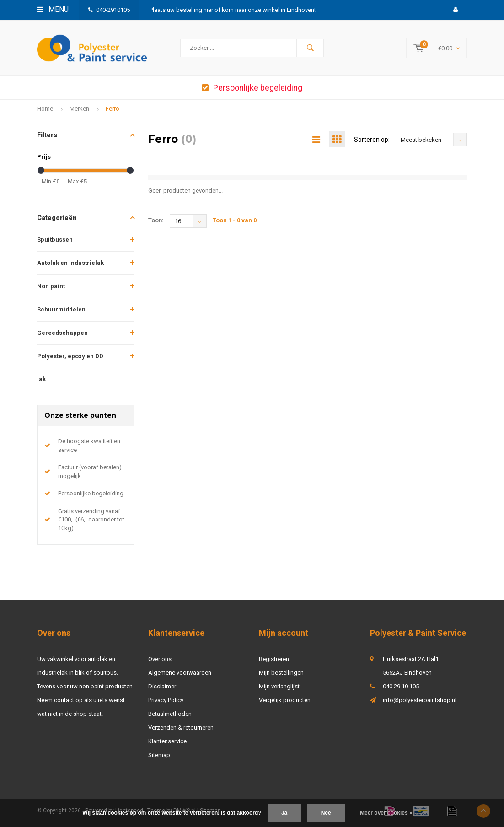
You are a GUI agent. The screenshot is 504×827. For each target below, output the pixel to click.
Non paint (51, 286)
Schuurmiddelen (61, 309)
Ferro (113, 109)
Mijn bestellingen (281, 673)
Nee (326, 813)
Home (45, 109)
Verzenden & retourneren (181, 728)
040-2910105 (109, 10)
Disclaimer (162, 686)
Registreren (274, 659)
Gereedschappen (62, 333)
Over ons (160, 659)
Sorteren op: (372, 140)
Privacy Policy (166, 700)
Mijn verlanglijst (279, 686)
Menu (53, 9)
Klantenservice (167, 741)
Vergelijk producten (285, 700)
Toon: (156, 220)
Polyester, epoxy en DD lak (70, 368)
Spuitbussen (55, 239)
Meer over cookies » (386, 813)
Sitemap (159, 755)
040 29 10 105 (401, 686)
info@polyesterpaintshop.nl (420, 700)
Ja (284, 813)
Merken (79, 109)
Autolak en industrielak (70, 263)
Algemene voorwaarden (180, 673)
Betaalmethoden (170, 714)
